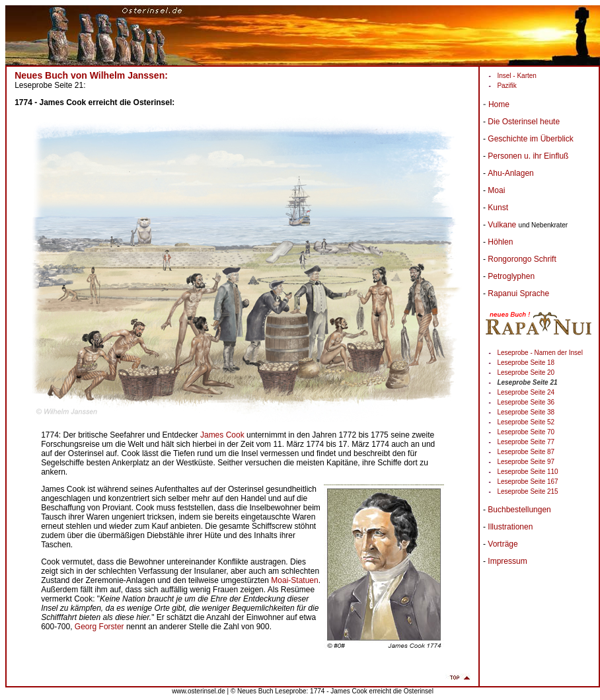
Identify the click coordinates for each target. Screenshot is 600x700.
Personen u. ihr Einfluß (528, 156)
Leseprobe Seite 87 (526, 452)
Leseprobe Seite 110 (527, 472)
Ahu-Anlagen (510, 173)
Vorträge (503, 544)
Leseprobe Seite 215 (527, 491)
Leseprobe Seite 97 (526, 462)
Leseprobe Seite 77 (526, 442)
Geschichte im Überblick (530, 139)
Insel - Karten (516, 76)
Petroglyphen (511, 276)
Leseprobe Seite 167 (527, 482)
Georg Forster (99, 627)
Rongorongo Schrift (522, 259)
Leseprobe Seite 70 (526, 432)
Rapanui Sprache (518, 293)
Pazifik (506, 86)
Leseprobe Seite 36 (526, 402)
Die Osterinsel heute (524, 122)
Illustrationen (510, 527)
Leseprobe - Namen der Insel (540, 353)
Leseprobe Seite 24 (526, 392)
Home (499, 104)
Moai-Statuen (294, 580)
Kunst (498, 208)
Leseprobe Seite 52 (526, 422)
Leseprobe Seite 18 (526, 363)
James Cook (222, 435)
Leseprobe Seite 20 (526, 372)
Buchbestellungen (519, 510)
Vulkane (502, 225)
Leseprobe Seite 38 (526, 412)
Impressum (507, 561)
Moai (496, 190)
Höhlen (500, 242)
